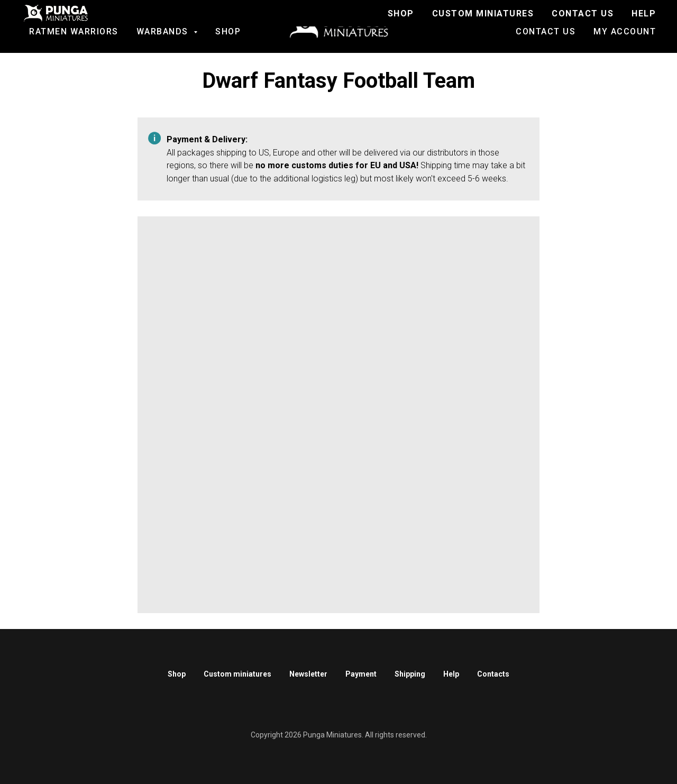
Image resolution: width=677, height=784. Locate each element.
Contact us (546, 31)
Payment (361, 674)
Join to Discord (490, 21)
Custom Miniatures (598, 21)
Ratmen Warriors (74, 31)
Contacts (493, 674)
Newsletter (308, 674)
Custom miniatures (237, 674)
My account (625, 31)
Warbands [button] (164, 31)
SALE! (154, 21)
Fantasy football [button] (69, 21)
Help (451, 674)
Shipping (410, 674)
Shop (228, 31)
